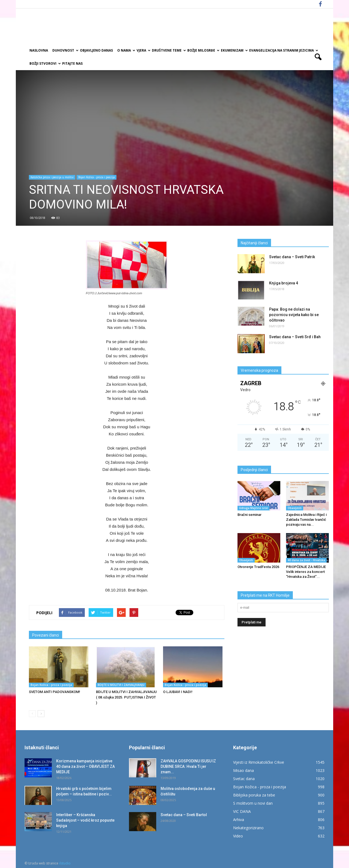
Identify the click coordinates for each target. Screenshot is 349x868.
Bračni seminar (249, 515)
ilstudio (65, 863)
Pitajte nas (72, 63)
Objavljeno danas (96, 50)
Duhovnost (65, 50)
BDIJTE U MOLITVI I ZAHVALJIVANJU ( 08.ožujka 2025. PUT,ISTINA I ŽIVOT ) (126, 697)
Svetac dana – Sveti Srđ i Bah (295, 337)
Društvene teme (169, 50)
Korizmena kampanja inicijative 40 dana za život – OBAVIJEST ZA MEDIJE (85, 766)
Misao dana (243, 770)
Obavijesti (295, 508)
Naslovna (39, 50)
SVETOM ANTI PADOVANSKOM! (55, 692)
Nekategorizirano (248, 828)
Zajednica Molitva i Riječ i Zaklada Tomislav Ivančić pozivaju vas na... (306, 520)
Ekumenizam (234, 50)
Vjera (143, 50)
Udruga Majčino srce (253, 508)
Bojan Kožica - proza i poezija (97, 177)
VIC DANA (242, 811)
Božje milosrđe (203, 50)
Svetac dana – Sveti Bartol (184, 815)
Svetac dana (244, 779)
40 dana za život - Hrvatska (306, 560)
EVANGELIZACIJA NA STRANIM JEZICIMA (283, 50)
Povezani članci (46, 635)
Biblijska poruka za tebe (254, 795)
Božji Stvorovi (45, 63)
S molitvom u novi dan (253, 803)
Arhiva (239, 820)
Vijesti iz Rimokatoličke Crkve (259, 762)
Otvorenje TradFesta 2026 (258, 567)
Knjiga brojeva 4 (284, 283)
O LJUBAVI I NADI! (178, 692)
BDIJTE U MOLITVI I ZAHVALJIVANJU (121, 685)
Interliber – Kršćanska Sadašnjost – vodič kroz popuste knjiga (85, 820)
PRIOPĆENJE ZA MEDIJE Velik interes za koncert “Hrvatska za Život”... (306, 572)
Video (238, 836)
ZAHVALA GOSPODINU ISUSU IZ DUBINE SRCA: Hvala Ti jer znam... (188, 766)
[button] (318, 57)
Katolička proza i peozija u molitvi (52, 177)
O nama (126, 50)
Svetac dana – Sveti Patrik (292, 257)
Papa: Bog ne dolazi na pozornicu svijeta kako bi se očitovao (294, 315)
